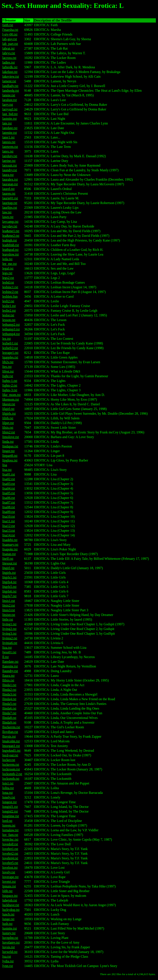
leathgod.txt (10, 250)
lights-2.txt (10, 385)
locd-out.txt (10, 755)
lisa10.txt (9, 516)
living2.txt (9, 629)
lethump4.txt (11, 334)
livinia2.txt (10, 638)
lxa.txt (7, 956)
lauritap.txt (10, 203)
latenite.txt (10, 133)
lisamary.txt (10, 545)
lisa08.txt (9, 507)
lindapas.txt (10, 446)
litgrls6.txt (9, 591)
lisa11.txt (9, 521)
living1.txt (9, 624)
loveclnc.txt (10, 839)
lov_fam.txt (10, 835)
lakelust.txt (10, 72)
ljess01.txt (9, 652)
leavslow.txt (11, 254)
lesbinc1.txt (10, 287)
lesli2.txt (8, 301)
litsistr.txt (9, 615)
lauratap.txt (10, 184)
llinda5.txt (9, 704)
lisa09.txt (9, 512)
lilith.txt (8, 418)
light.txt (8, 376)
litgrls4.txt (9, 582)
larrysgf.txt (10, 109)
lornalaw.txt (10, 830)
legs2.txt (8, 278)
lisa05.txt (9, 493)
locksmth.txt (11, 779)
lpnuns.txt (9, 886)
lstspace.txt (10, 896)
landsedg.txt (11, 91)
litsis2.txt (9, 605)
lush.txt (7, 924)
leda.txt (7, 259)
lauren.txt (9, 194)
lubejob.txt (10, 900)
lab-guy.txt (10, 39)
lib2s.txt (8, 362)
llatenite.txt (10, 666)
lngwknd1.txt (11, 751)
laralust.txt (10, 100)
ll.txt (6, 657)
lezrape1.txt (10, 353)
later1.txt (8, 137)
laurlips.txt (10, 208)
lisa (5, 465)
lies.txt (7, 367)
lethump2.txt (11, 325)
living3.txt (9, 634)
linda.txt (8, 442)
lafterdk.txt (10, 67)
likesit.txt (9, 404)
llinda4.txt (9, 699)
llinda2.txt (9, 690)
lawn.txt (8, 217)
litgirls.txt (9, 573)
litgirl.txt (8, 568)
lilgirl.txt (8, 409)
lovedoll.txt (10, 844)
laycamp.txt (10, 222)
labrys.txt (9, 53)
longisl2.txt (10, 811)
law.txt (7, 212)
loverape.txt (10, 877)
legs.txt (7, 273)
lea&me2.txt (11, 236)
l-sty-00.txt (10, 34)
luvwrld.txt (10, 952)
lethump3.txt (11, 329)
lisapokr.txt (10, 549)
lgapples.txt (10, 357)
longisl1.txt (10, 807)
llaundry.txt (10, 671)
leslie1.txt (9, 306)
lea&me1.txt (11, 231)
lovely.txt (9, 872)
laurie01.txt (10, 198)
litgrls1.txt (9, 577)
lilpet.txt (8, 423)
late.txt (7, 123)
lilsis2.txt (9, 432)
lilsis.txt (8, 428)
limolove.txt (11, 437)
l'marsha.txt (10, 30)
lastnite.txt (9, 119)
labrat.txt (8, 48)
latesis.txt (9, 142)
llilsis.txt (8, 680)
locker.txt (9, 760)
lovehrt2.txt (10, 854)
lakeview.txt (11, 76)
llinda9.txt (9, 722)
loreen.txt (9, 825)
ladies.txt (9, 62)
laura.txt (8, 175)
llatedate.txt (10, 662)
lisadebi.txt (10, 540)
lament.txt (9, 81)
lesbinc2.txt (10, 292)
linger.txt (8, 451)
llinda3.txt (9, 694)
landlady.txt (10, 86)
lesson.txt (9, 320)
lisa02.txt (9, 479)
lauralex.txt (10, 179)
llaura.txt (8, 676)
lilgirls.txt (9, 414)
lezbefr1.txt (10, 343)
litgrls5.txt (9, 587)
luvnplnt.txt (10, 938)
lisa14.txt (9, 535)
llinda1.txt (9, 685)
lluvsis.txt (9, 736)
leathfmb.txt (11, 245)
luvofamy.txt (11, 942)
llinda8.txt (9, 718)
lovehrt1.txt (10, 849)
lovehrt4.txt (10, 858)
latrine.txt (9, 161)
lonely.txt (9, 797)
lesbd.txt (8, 282)
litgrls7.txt (9, 596)
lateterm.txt (10, 147)
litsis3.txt (9, 610)
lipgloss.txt (10, 460)
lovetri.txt (9, 882)
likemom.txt (11, 399)
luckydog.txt (11, 910)
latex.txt (8, 151)
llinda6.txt (9, 708)
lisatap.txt (9, 554)
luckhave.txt (11, 905)
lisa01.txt (9, 474)
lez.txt (7, 339)
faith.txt (8, 25)
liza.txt (7, 648)
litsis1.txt (9, 601)
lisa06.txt (9, 498)
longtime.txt (11, 816)
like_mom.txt (12, 395)
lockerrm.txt (11, 765)
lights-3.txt (10, 390)
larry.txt (8, 105)
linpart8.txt (10, 456)
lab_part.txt (10, 44)
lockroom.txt (11, 769)
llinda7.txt (9, 713)
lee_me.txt (9, 264)
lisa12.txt (9, 526)
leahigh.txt (10, 240)
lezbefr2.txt (10, 348)
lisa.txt (7, 470)
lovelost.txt (10, 868)
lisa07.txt (9, 502)
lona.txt (7, 793)
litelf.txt (8, 559)
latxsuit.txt (10, 165)
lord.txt (7, 821)
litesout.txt (10, 563)
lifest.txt (8, 371)
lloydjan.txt (10, 732)
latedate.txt (10, 128)
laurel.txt (8, 189)
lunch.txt (8, 914)
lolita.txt (8, 788)
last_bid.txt (10, 114)
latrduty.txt (10, 156)
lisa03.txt (9, 484)
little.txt (8, 619)
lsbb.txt (7, 891)
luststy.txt (9, 933)
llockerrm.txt (11, 727)
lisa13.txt (9, 531)
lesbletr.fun (10, 296)
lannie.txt (9, 95)
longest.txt (9, 802)
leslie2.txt (9, 311)
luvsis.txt (9, 947)
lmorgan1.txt (11, 746)
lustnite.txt (10, 928)
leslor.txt (8, 315)
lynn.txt (8, 966)
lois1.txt (8, 783)
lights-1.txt (10, 381)
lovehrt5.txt (10, 863)
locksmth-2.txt (12, 774)
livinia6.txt (10, 643)
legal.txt (8, 268)
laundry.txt (10, 170)
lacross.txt (9, 58)
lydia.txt (8, 961)
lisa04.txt (9, 488)
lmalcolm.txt (11, 741)
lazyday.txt (10, 226)
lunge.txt (8, 919)
